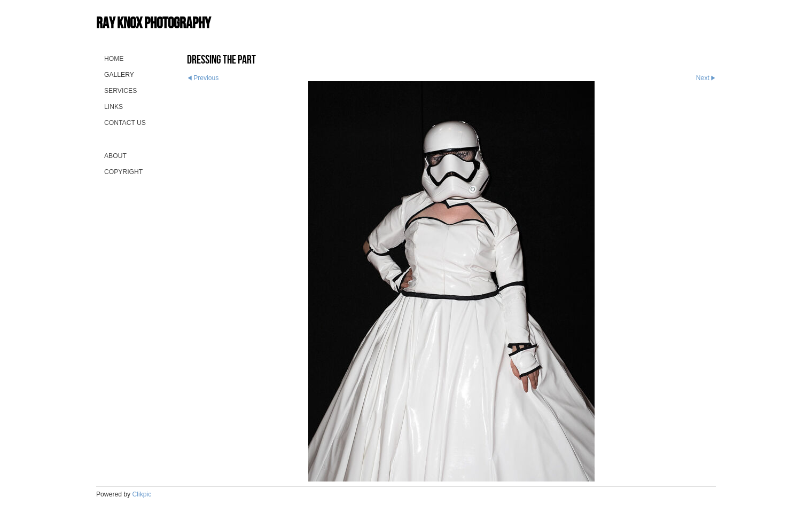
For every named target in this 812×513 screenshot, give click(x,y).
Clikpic (142, 494)
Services (120, 91)
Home (114, 59)
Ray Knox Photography (153, 23)
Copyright (123, 172)
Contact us (125, 123)
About (115, 156)
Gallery (119, 75)
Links (114, 107)
